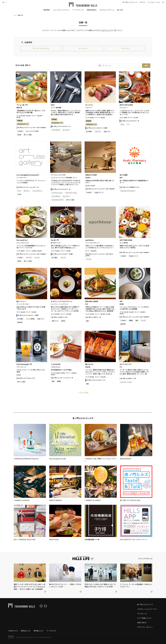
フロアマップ (106, 30)
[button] (5, 2)
